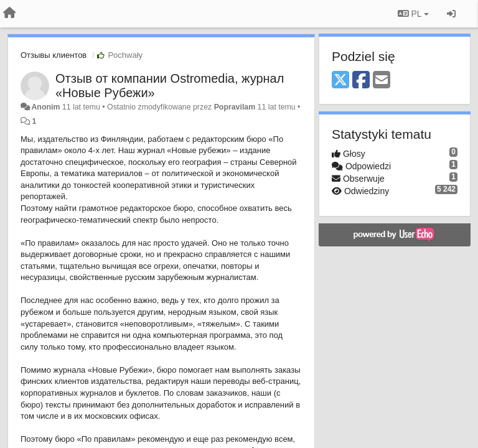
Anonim (45, 107)
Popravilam (235, 107)
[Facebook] (361, 81)
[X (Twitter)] (340, 81)
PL (413, 14)
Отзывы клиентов (54, 55)
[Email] (382, 81)
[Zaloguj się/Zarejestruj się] (451, 14)
